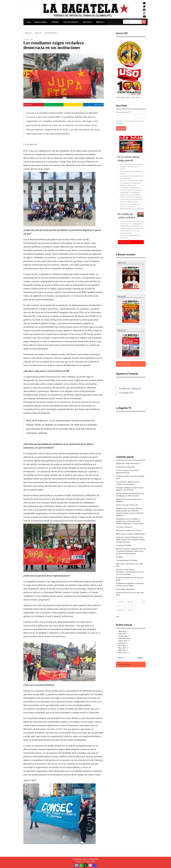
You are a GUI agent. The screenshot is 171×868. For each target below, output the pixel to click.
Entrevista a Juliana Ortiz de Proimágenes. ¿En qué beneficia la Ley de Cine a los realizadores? (130, 572)
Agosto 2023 (123, 641)
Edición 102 (122, 330)
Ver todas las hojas (125, 242)
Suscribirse (121, 128)
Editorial (56, 22)
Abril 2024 (122, 634)
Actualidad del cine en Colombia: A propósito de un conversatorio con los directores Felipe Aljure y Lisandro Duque (130, 521)
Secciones (88, 22)
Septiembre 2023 (124, 638)
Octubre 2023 (123, 636)
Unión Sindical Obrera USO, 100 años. (129, 97)
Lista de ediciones (72, 22)
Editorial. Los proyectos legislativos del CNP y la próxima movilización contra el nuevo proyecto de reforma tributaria (131, 551)
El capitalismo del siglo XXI (125, 467)
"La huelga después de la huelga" (127, 560)
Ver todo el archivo (124, 664)
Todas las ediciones (124, 364)
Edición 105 (122, 263)
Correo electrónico (123, 112)
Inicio (29, 22)
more (118, 617)
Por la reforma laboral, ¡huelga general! (129, 159)
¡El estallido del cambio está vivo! (126, 216)
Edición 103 (122, 296)
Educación (38, 33)
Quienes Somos (41, 22)
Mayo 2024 (122, 631)
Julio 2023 (122, 643)
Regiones (101, 22)
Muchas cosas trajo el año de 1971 (127, 505)
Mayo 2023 (122, 648)
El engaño (119, 557)
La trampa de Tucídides (124, 545)
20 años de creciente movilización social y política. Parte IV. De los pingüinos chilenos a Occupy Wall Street (130, 540)
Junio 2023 (122, 645)
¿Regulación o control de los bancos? (128, 463)
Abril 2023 (122, 650)
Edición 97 (28, 33)
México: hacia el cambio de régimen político (131, 534)
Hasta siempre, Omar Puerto (125, 589)
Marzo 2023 (122, 653)
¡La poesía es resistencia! (124, 527)
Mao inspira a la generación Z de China (129, 530)
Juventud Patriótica (51, 33)
